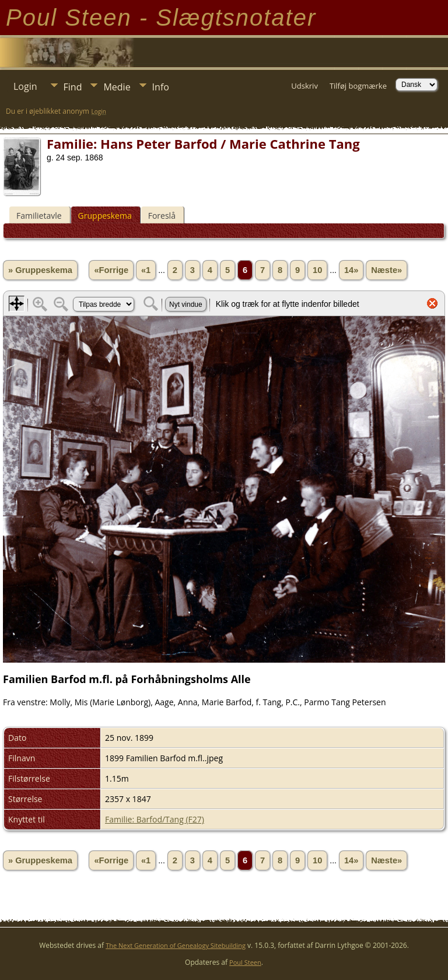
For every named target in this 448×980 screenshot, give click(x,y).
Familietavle (39, 216)
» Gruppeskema (40, 270)
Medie (117, 87)
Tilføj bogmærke (358, 86)
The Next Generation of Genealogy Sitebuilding (176, 945)
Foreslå (162, 216)
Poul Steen (245, 962)
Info (161, 87)
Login (25, 86)
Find (73, 87)
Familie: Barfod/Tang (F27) (155, 819)
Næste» (386, 270)
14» (351, 270)
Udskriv (304, 86)
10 (317, 270)
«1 (146, 270)
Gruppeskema (105, 216)
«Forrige (111, 270)
